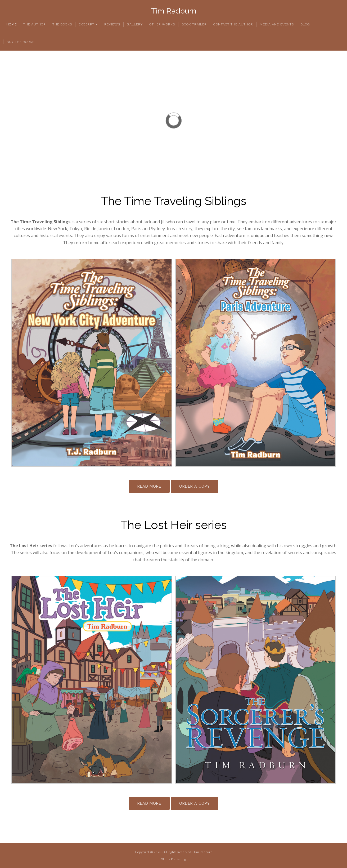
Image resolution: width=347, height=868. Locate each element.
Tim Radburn (174, 11)
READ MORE (149, 486)
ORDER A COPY (195, 486)
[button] (8, 121)
